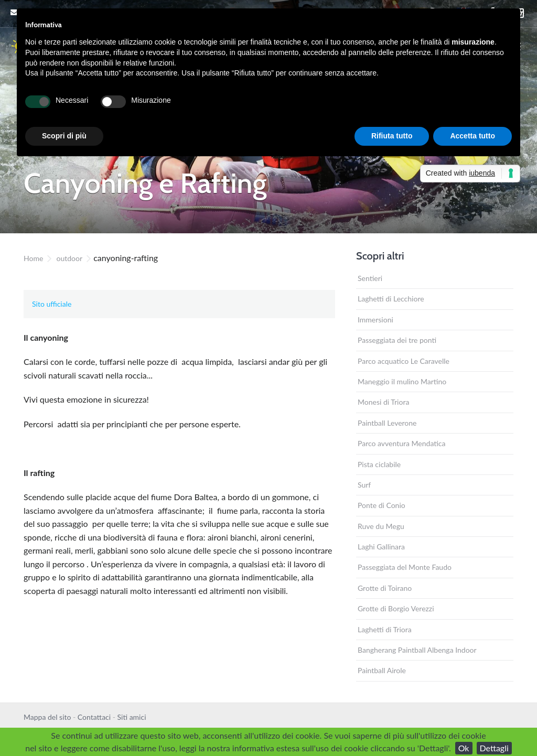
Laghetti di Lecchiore (391, 299)
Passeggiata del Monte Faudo (405, 567)
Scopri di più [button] (64, 136)
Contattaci (94, 717)
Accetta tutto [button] (472, 136)
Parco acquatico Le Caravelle (404, 361)
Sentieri (370, 278)
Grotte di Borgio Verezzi (396, 608)
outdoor (69, 258)
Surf (364, 485)
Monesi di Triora (383, 402)
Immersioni (375, 320)
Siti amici (132, 717)
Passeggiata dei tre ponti (397, 340)
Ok (464, 748)
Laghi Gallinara (381, 547)
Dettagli (494, 748)
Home (33, 258)
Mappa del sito (47, 717)
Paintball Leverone (387, 423)
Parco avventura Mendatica (402, 443)
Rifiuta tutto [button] (392, 136)
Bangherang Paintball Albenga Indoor (417, 650)
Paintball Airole (382, 670)
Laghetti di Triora (385, 629)
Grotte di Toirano (385, 588)
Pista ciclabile (379, 464)
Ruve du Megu (381, 526)
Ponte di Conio (382, 505)
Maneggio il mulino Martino (402, 381)
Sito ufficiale (52, 304)
